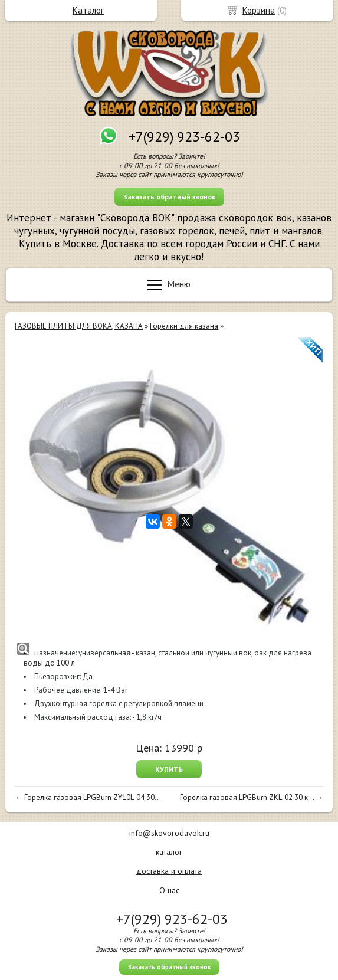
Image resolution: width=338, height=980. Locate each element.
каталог (169, 852)
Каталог (88, 10)
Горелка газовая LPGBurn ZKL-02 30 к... (247, 797)
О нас (169, 890)
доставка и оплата (169, 871)
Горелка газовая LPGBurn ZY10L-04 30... (93, 797)
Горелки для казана (184, 326)
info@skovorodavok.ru (169, 833)
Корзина (259, 10)
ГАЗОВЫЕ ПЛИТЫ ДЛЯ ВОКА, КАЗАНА (79, 326)
